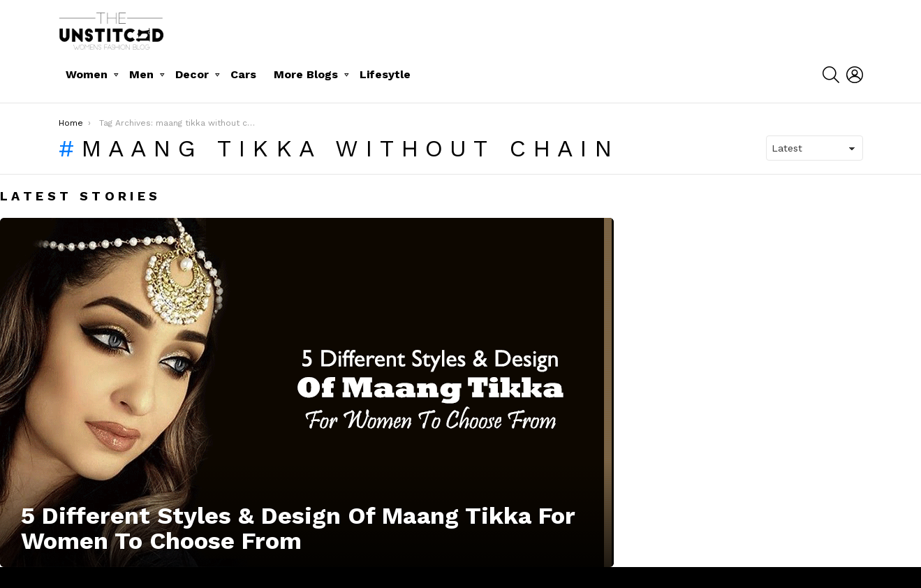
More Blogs (306, 74)
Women (87, 74)
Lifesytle (385, 74)
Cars (243, 74)
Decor (192, 74)
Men (141, 74)
